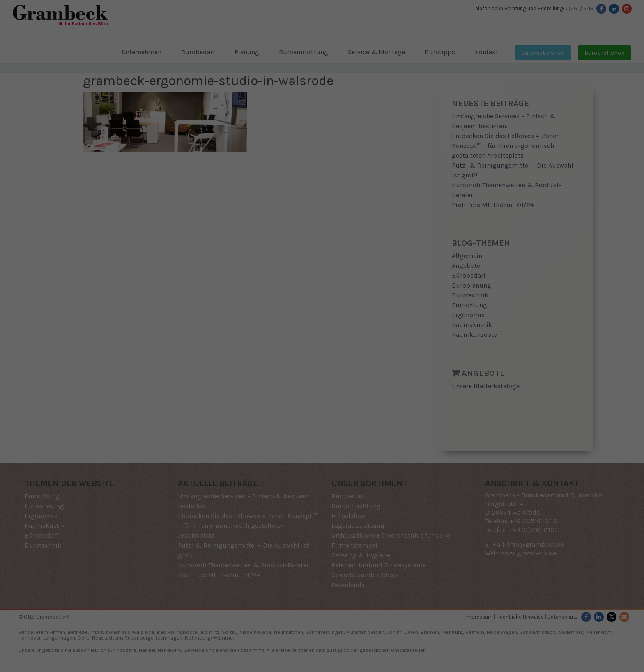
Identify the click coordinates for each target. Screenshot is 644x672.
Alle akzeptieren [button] (322, 369)
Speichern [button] (322, 394)
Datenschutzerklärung (301, 313)
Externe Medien (386, 340)
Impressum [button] (365, 435)
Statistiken (312, 340)
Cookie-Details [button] (283, 435)
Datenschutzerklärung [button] (325, 435)
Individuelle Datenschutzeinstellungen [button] (322, 418)
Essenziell (245, 340)
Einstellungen (250, 321)
